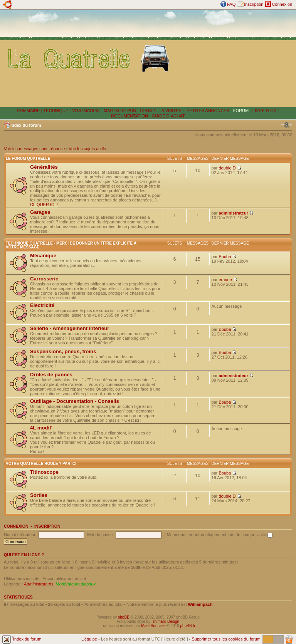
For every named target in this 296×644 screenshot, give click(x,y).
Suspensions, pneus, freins (63, 351)
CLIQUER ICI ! (44, 205)
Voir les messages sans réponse (34, 149)
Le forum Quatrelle (28, 158)
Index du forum (26, 125)
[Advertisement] (234, 58)
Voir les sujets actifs (87, 149)
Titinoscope (44, 472)
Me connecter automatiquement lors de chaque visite (220, 535)
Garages (40, 212)
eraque (225, 280)
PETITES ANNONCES (207, 111)
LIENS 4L (150, 111)
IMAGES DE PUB (119, 111)
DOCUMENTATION (129, 116)
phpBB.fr (188, 626)
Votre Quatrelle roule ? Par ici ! (42, 464)
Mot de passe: (100, 535)
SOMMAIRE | (30, 111)
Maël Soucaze (153, 626)
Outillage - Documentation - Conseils (75, 401)
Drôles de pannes (51, 375)
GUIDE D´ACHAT (168, 116)
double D (227, 168)
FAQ (231, 4)
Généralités (44, 167)
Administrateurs (39, 584)
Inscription (254, 4)
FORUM (241, 111)
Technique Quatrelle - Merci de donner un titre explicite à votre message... (71, 245)
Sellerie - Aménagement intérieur (70, 328)
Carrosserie (44, 279)
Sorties (39, 495)
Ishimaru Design (165, 621)
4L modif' (41, 428)
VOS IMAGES (85, 111)
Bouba (225, 257)
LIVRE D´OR (265, 111)
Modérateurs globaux (76, 584)
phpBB (124, 617)
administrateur (234, 213)
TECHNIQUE (56, 111)
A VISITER (172, 111)
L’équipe (89, 639)
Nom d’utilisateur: (20, 535)
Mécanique (43, 256)
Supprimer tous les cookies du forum (226, 639)
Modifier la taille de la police (286, 125)
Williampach (200, 604)
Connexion (282, 4)
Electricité (42, 305)
